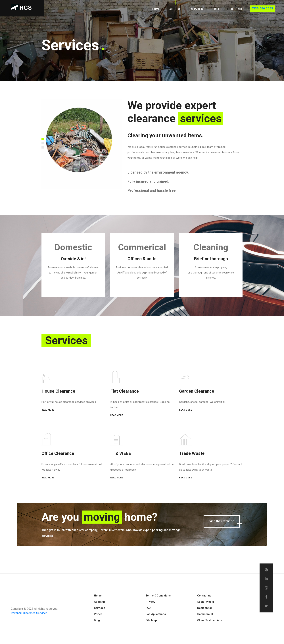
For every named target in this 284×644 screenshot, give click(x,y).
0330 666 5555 (262, 8)
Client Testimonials (209, 620)
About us (175, 9)
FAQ (148, 608)
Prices (217, 9)
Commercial (205, 614)
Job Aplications (156, 614)
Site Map (151, 620)
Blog (97, 620)
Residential (204, 608)
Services (197, 9)
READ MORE (48, 410)
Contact (237, 9)
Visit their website (222, 521)
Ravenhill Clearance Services (29, 613)
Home (156, 9)
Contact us (204, 595)
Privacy (150, 602)
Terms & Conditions (158, 595)
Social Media (206, 602)
